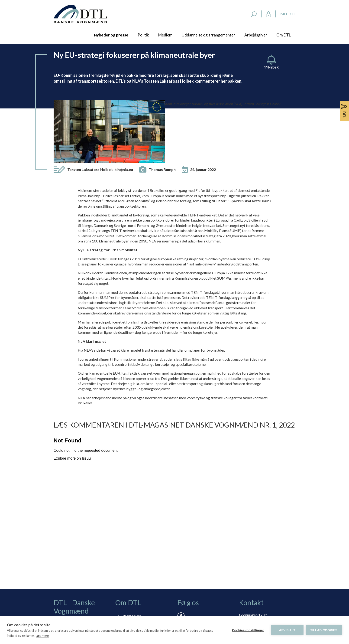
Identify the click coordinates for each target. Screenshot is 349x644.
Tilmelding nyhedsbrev (140, 566)
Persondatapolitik (136, 586)
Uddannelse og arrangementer (208, 35)
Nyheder (271, 67)
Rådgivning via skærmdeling (144, 579)
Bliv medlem (131, 559)
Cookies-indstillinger (248, 630)
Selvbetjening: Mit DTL (140, 573)
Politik (143, 35)
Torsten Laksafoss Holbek (100, 113)
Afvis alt (287, 630)
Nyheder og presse (111, 35)
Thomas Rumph (162, 113)
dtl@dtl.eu (247, 581)
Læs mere (42, 636)
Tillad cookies (324, 630)
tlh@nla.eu (124, 113)
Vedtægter (130, 593)
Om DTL (284, 35)
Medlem (165, 35)
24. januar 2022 (203, 113)
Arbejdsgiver (256, 35)
